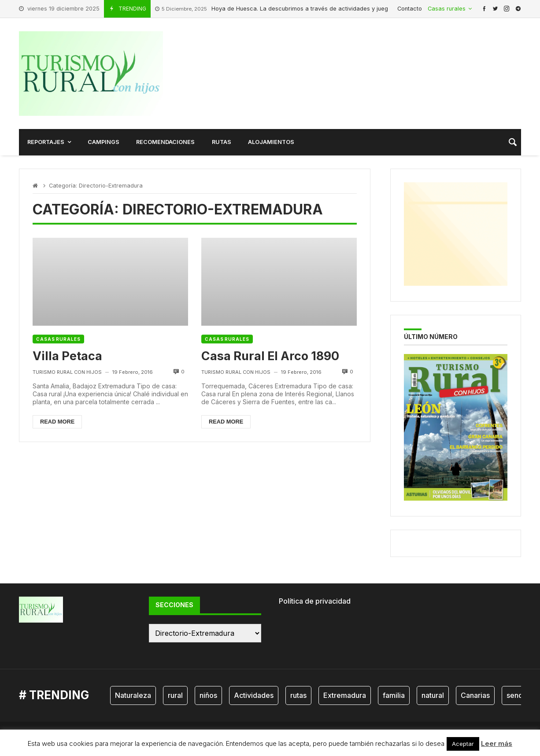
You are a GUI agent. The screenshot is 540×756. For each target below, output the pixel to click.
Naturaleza (133, 695)
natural (433, 695)
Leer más (497, 743)
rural (175, 695)
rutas (298, 695)
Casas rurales (58, 339)
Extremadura (345, 695)
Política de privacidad (315, 601)
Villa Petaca (67, 356)
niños (208, 695)
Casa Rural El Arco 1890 (270, 356)
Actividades (254, 695)
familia (394, 695)
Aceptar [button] (463, 744)
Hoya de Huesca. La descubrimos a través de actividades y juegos (275, 9)
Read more (57, 422)
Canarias (475, 695)
